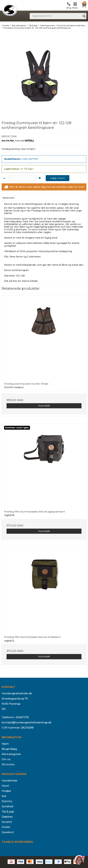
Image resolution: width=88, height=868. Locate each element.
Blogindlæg (9, 749)
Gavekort (8, 832)
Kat (4, 796)
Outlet (6, 827)
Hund (5, 786)
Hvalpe (6, 791)
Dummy (7, 801)
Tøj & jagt (8, 812)
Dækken (7, 817)
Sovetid (7, 822)
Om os (6, 759)
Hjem (5, 744)
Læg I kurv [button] (58, 178)
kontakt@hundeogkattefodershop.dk (27, 722)
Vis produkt (44, 406)
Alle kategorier (11, 754)
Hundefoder (10, 781)
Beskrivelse (9, 198)
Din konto (8, 764)
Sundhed (7, 806)
